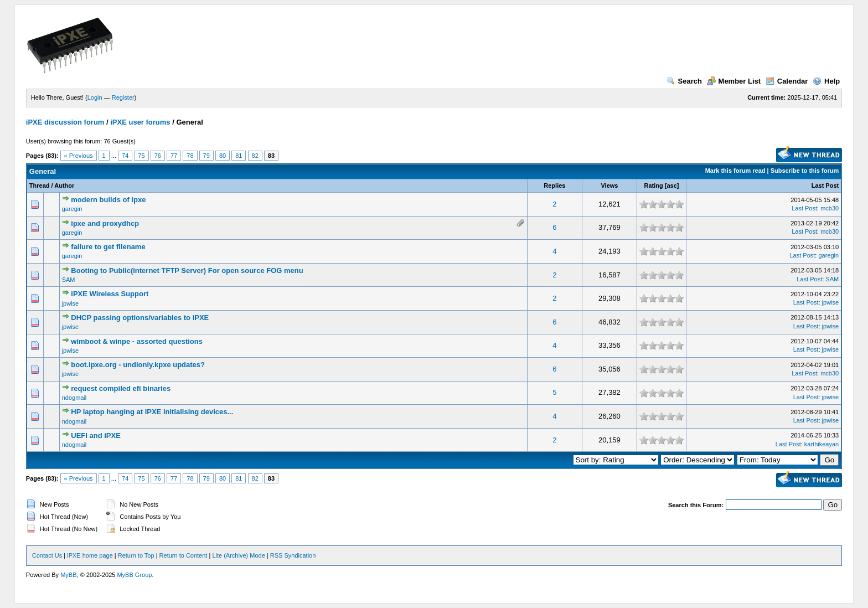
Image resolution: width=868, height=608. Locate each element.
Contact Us (47, 555)
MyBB (68, 575)
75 (141, 156)
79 (206, 156)
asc (671, 186)
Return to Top (136, 555)
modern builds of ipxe (108, 200)
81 (239, 156)
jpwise (71, 303)
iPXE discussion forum (65, 122)
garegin (72, 209)
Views (609, 186)
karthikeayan (821, 444)
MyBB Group (134, 575)
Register (123, 97)
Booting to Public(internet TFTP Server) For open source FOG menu (187, 270)
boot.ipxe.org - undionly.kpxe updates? (138, 365)
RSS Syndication (293, 555)
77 (174, 156)
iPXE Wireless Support (110, 294)
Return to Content (184, 555)
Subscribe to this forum (805, 171)
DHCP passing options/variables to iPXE (140, 318)
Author (64, 186)
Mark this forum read (735, 171)
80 (223, 156)
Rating (654, 186)
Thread (40, 186)
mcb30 (830, 208)
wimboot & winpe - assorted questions (137, 341)
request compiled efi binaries (121, 388)
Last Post (825, 186)
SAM (69, 280)
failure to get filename (108, 247)
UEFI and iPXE (96, 436)
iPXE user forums (140, 122)
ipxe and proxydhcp (105, 223)
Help (826, 81)
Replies (554, 186)
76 (158, 156)
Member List (734, 81)
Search (684, 81)
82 (255, 156)
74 (125, 156)
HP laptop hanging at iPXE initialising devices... (152, 412)
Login (95, 97)
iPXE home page (90, 555)
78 (190, 156)
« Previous (79, 156)
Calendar (787, 81)
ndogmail (74, 398)
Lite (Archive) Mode (238, 555)
